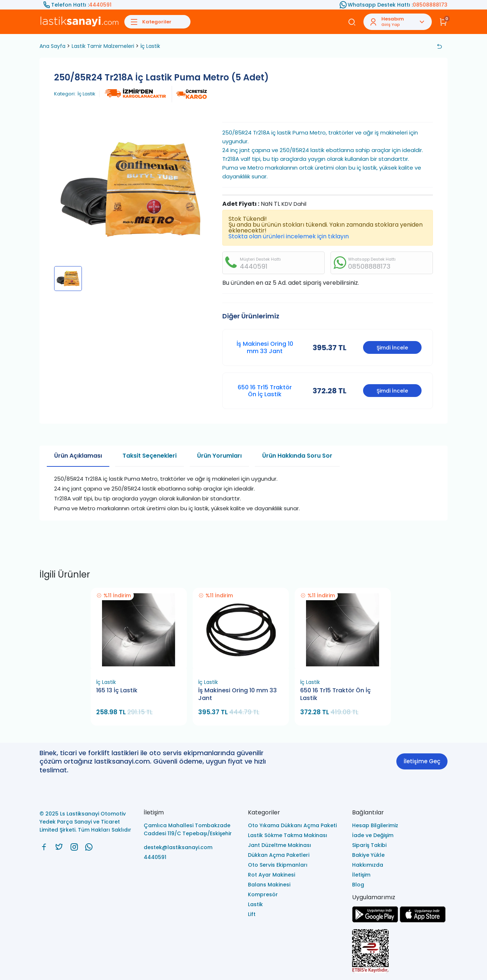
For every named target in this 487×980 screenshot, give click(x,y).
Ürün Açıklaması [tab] (78, 456)
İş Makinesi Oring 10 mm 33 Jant (265, 347)
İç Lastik (150, 46)
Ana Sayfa (52, 46)
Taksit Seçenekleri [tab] (150, 456)
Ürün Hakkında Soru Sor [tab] (297, 456)
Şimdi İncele (392, 348)
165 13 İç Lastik (117, 690)
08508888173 (430, 5)
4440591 (100, 5)
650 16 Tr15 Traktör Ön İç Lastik (265, 391)
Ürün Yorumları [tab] (219, 456)
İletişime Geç (422, 761)
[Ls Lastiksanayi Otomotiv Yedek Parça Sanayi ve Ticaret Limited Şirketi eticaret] (400, 952)
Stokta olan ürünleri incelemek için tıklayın (289, 236)
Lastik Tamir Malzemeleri (103, 46)
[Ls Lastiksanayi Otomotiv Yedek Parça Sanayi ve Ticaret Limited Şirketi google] (375, 921)
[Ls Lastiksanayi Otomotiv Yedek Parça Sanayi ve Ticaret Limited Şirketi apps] (423, 921)
